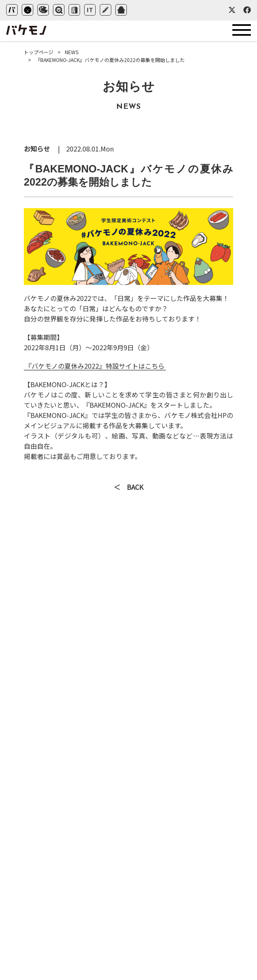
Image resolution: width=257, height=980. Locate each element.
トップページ (39, 52)
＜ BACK (128, 488)
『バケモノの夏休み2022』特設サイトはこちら (95, 366)
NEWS (72, 52)
